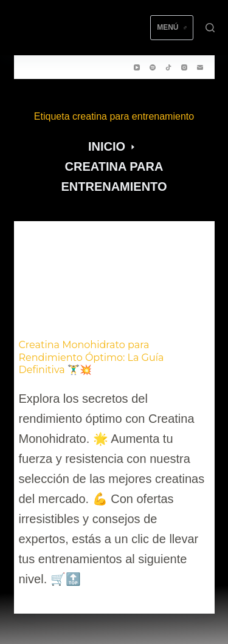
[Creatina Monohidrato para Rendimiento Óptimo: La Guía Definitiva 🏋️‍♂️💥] (114, 278)
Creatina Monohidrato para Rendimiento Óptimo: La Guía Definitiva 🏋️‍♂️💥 (92, 358)
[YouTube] (137, 67)
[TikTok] (168, 67)
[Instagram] (184, 67)
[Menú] (171, 28)
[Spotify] (153, 67)
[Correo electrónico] (200, 67)
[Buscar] (210, 28)
